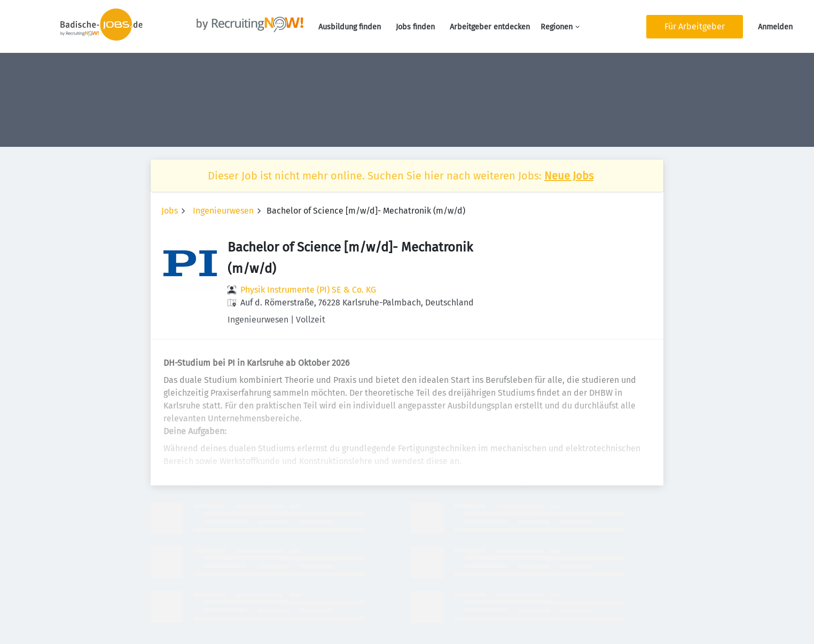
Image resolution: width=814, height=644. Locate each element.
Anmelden (775, 27)
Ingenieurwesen (223, 211)
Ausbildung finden (350, 27)
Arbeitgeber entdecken (490, 27)
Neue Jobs (569, 176)
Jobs (170, 211)
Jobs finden (415, 27)
